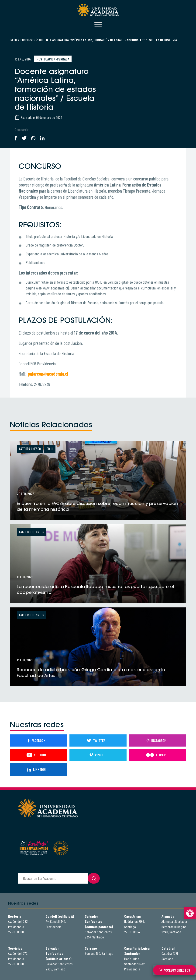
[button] (190, 913)
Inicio (13, 40)
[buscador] (53, 878)
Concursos (28, 40)
